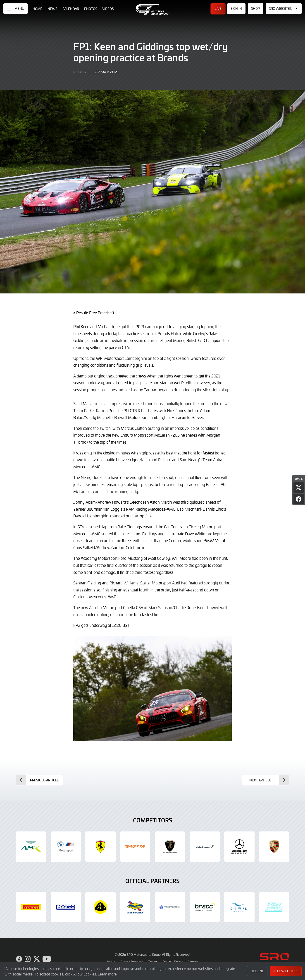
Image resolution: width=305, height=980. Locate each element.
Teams (153, 962)
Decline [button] (257, 971)
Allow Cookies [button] (286, 971)
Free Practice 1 (102, 313)
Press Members (132, 962)
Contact (193, 962)
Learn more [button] (107, 974)
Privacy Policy (173, 962)
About (111, 962)
